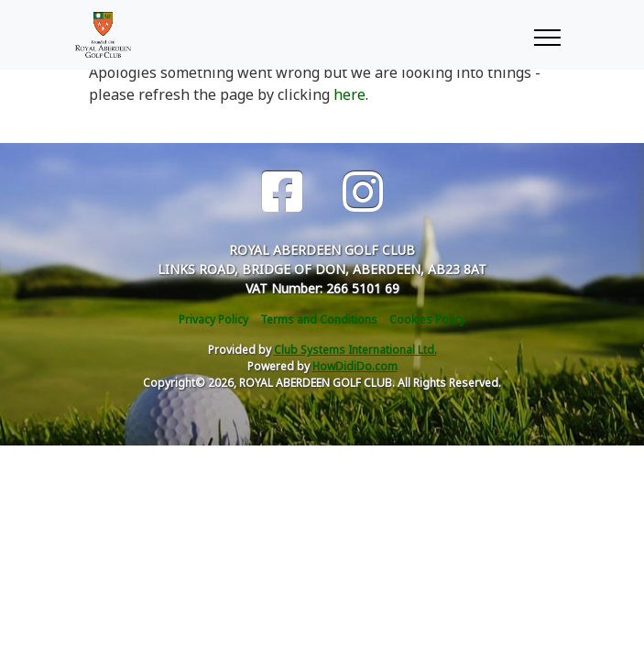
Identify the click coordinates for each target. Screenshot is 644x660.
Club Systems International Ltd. (355, 350)
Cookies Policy (427, 319)
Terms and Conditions (319, 319)
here (349, 94)
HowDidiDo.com (355, 366)
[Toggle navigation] (546, 35)
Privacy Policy (213, 319)
